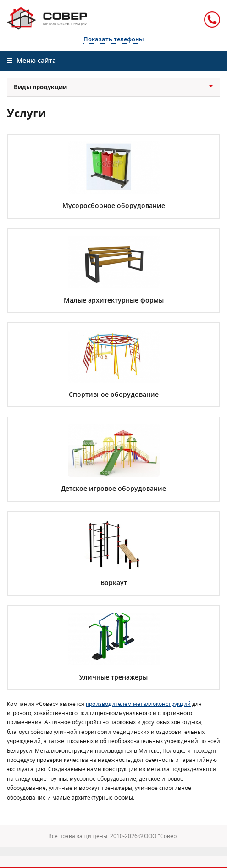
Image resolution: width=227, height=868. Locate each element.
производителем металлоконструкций (138, 704)
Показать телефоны (114, 39)
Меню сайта (31, 60)
